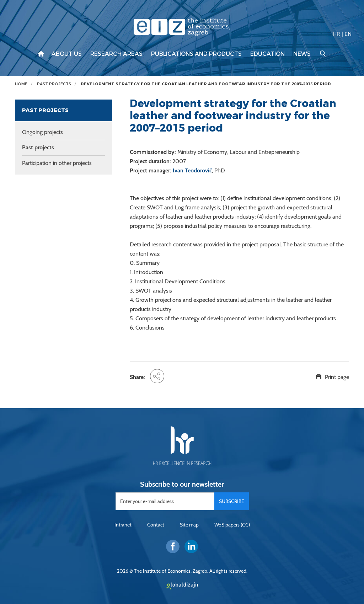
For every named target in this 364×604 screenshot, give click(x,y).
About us (67, 54)
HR (336, 34)
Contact (156, 525)
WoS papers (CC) (232, 525)
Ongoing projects (42, 132)
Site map (189, 525)
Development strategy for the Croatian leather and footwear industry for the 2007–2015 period (206, 84)
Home (21, 84)
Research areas (116, 54)
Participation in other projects (57, 163)
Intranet (123, 525)
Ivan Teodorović (192, 170)
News (302, 54)
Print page (337, 377)
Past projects (54, 84)
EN (348, 34)
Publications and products (196, 54)
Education (267, 54)
